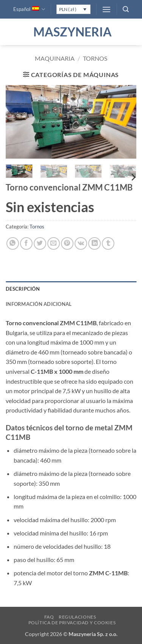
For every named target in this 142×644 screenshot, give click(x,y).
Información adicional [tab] (39, 304)
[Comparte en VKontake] (81, 243)
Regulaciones (77, 617)
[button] (106, 9)
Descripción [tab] (23, 289)
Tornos (95, 58)
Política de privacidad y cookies (72, 623)
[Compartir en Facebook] (26, 243)
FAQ (49, 617)
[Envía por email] (54, 243)
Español (29, 9)
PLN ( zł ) (68, 9)
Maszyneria (71, 32)
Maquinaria (55, 58)
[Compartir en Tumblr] (108, 243)
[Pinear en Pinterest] (67, 243)
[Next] (133, 177)
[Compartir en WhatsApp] (13, 243)
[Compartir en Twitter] (40, 243)
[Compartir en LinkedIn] (94, 243)
